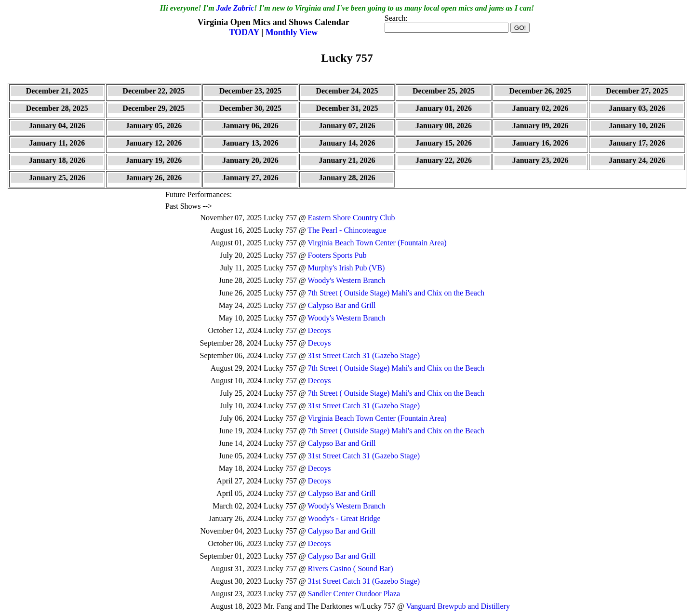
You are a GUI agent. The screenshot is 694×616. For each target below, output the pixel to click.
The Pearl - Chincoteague (347, 230)
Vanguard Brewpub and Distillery (458, 606)
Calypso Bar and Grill (342, 305)
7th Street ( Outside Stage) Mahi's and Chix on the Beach (396, 293)
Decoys (320, 330)
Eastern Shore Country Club (352, 218)
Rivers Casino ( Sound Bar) (351, 569)
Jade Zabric (235, 8)
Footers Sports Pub (337, 255)
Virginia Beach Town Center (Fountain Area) (377, 243)
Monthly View (292, 32)
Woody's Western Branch (346, 280)
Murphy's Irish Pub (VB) (347, 268)
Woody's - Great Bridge (344, 518)
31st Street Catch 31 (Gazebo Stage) (364, 355)
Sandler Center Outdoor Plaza (354, 594)
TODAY (245, 32)
